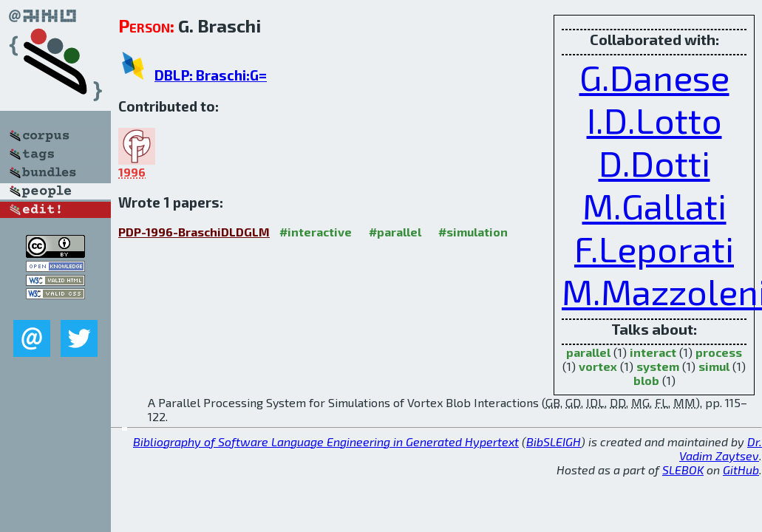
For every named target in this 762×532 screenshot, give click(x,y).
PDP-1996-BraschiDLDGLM (194, 232)
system (658, 366)
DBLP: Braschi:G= (211, 75)
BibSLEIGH (554, 441)
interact (653, 352)
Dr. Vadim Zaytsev (721, 449)
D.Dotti (654, 163)
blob (646, 380)
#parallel (395, 232)
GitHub (741, 470)
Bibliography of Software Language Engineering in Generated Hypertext (326, 441)
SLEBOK (683, 470)
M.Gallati (654, 205)
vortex (598, 366)
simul (714, 366)
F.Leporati (654, 248)
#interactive (316, 232)
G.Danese (654, 77)
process (719, 352)
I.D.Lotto (654, 120)
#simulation (473, 232)
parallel (588, 352)
